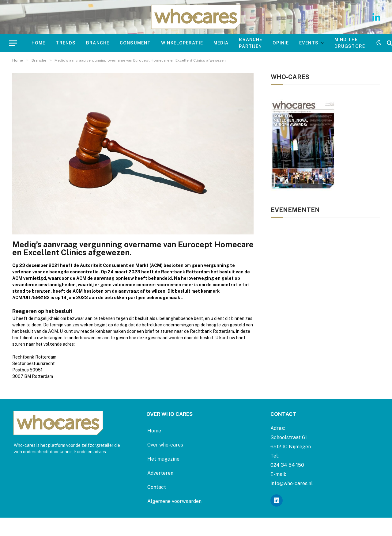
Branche (98, 43)
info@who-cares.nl (292, 483)
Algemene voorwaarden (174, 501)
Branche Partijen (251, 43)
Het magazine (163, 459)
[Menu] (13, 43)
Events (309, 43)
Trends (66, 43)
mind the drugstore (350, 43)
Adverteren (160, 473)
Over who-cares (165, 445)
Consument (135, 43)
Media (221, 43)
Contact (157, 487)
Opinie (281, 43)
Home (38, 43)
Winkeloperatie (182, 43)
